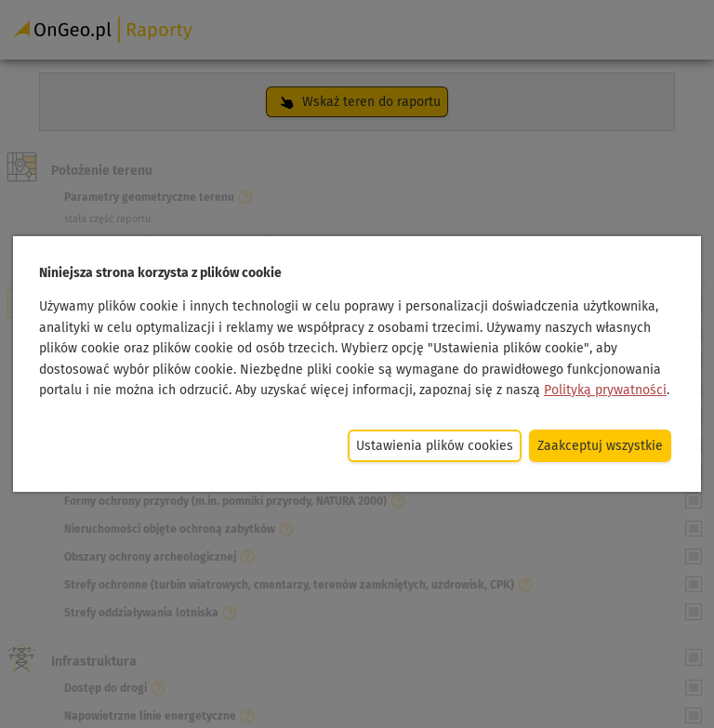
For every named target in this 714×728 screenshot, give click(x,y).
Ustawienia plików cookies (435, 445)
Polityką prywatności (605, 390)
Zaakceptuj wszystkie (600, 445)
